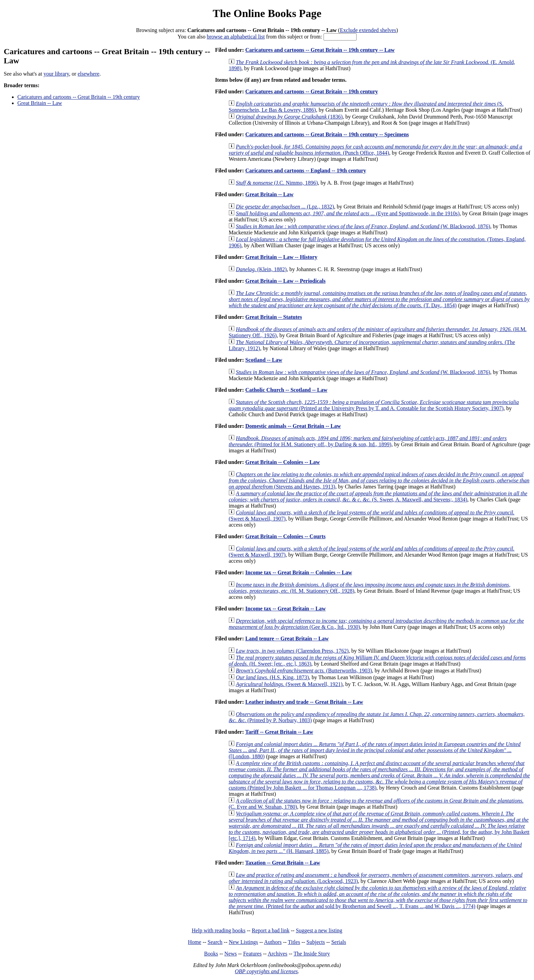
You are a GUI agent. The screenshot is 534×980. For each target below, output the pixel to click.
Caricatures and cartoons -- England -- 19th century (306, 170)
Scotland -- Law (264, 360)
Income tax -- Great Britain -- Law (285, 609)
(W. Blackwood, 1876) (363, 226)
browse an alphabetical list (236, 37)
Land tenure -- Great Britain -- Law (287, 639)
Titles (294, 942)
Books (211, 954)
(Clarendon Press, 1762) (292, 651)
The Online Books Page (267, 13)
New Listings (244, 942)
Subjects (316, 942)
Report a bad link (271, 930)
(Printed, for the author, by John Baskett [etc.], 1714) (379, 826)
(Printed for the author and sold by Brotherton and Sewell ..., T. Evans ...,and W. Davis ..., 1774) (378, 897)
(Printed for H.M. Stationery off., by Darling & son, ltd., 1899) (367, 441)
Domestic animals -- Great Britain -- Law (293, 426)
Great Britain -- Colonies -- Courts (285, 536)
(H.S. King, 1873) (272, 677)
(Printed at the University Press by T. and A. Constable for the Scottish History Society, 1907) (374, 405)
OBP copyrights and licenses (266, 971)
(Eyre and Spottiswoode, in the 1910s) (348, 213)
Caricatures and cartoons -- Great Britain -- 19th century (79, 97)
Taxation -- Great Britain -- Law (283, 863)
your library (56, 74)
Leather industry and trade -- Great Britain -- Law (304, 702)
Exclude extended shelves (368, 30)
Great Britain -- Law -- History (281, 257)
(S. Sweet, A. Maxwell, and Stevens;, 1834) (378, 496)
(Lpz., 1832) (285, 207)
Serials (339, 942)
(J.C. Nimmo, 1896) (277, 183)
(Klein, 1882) (261, 269)
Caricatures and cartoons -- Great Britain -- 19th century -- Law (320, 50)
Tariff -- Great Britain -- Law (279, 732)
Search (215, 942)
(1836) (289, 117)
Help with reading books (219, 930)
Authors (273, 942)
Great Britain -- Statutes (273, 317)
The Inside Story (312, 954)
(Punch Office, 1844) (375, 150)
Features (252, 954)
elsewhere (89, 74)
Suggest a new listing (319, 930)
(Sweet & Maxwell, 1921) (289, 684)
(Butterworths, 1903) (304, 671)
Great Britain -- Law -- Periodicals (285, 281)
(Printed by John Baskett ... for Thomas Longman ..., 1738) (379, 775)
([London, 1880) (374, 750)
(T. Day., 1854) (379, 299)
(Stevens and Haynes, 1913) (379, 480)
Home (195, 942)
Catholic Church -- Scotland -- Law (286, 390)
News (231, 954)
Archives (278, 954)
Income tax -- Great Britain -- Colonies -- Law (299, 572)
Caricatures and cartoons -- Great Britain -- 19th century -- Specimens (327, 134)
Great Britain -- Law (40, 103)
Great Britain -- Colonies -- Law (282, 462)
